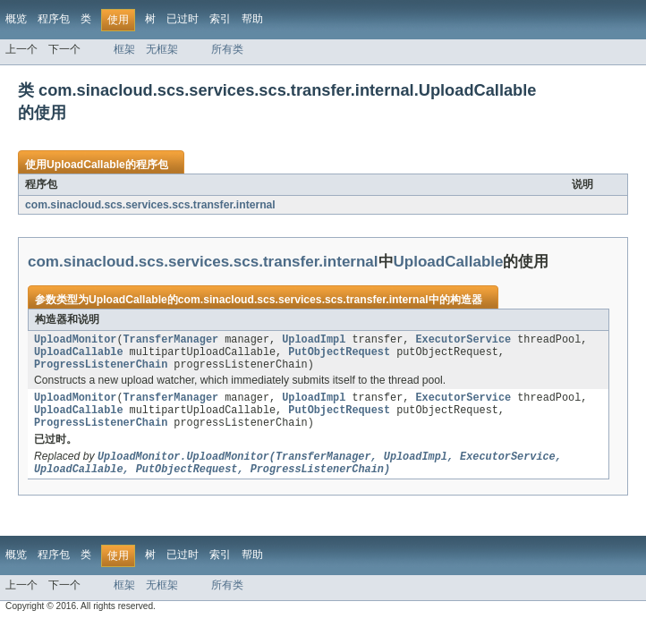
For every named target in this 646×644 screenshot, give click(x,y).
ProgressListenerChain (101, 369)
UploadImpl (314, 341)
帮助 (252, 19)
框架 (124, 49)
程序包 (54, 19)
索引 (220, 19)
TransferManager (171, 341)
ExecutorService (463, 341)
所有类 (227, 49)
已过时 (183, 19)
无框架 (162, 49)
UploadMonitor (75, 341)
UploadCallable (86, 165)
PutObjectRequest (339, 355)
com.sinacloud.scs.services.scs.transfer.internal (150, 205)
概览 (16, 19)
